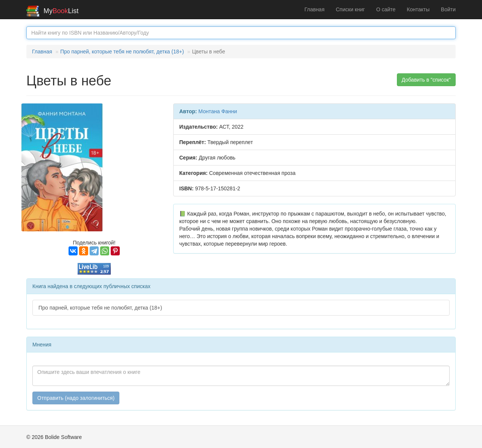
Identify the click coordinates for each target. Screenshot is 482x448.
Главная (314, 9)
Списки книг (350, 9)
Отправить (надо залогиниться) (76, 398)
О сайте (386, 9)
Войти (448, 9)
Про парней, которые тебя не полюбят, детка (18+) (122, 52)
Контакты (418, 9)
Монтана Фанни (218, 111)
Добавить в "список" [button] (426, 80)
